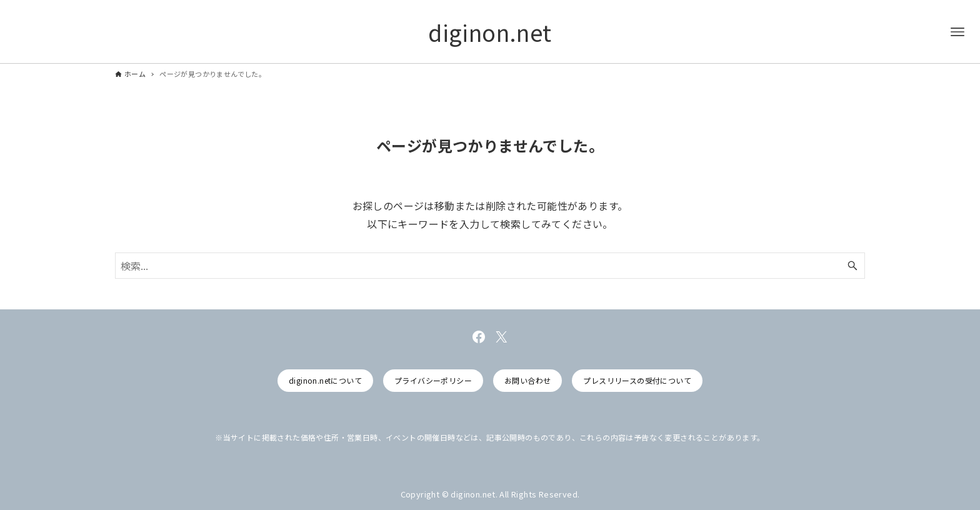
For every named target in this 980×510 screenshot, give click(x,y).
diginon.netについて (325, 380)
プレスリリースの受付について (637, 380)
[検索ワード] (490, 266)
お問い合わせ (527, 380)
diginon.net (490, 32)
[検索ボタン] (852, 266)
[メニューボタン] (957, 32)
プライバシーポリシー (433, 380)
